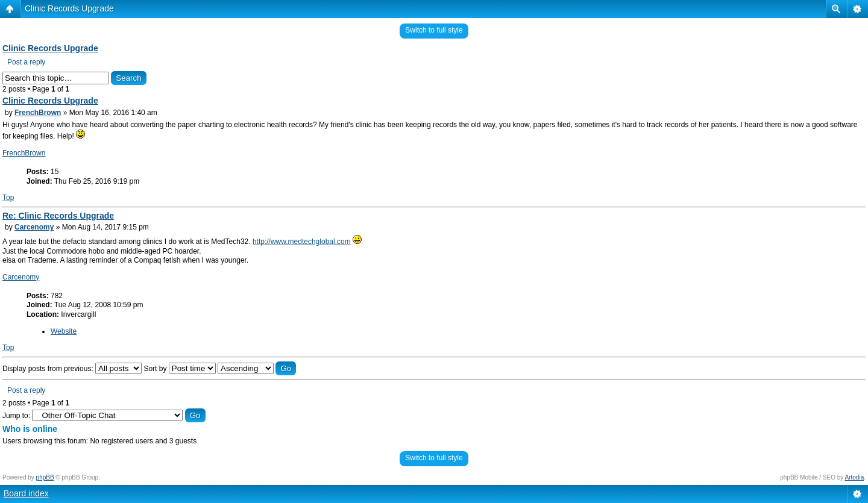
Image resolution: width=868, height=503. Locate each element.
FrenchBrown (38, 113)
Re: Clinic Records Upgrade (58, 216)
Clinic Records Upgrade (69, 8)
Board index (26, 493)
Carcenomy (34, 227)
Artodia (855, 477)
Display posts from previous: (72, 369)
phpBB (45, 477)
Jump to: (16, 416)
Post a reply (26, 62)
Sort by (179, 369)
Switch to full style (434, 30)
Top (8, 198)
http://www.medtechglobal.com (302, 242)
